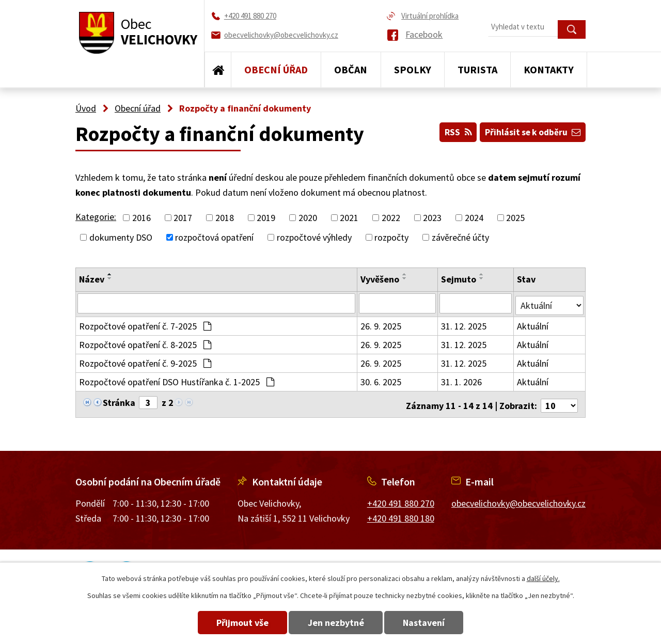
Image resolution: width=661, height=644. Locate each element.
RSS (451, 130)
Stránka (119, 400)
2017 (183, 218)
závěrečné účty (460, 237)
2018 (225, 218)
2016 (141, 218)
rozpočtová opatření (214, 237)
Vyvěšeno (380, 279)
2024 (474, 218)
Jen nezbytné (336, 623)
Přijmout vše (234, 623)
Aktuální (533, 324)
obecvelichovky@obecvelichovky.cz (518, 499)
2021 (349, 218)
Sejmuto (459, 279)
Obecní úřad (276, 69)
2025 (515, 218)
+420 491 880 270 (401, 499)
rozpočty (391, 237)
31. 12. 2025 (464, 324)
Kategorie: (96, 217)
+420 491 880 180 (401, 513)
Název (92, 279)
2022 (391, 218)
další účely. (543, 578)
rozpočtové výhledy (314, 237)
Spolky (413, 69)
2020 (308, 218)
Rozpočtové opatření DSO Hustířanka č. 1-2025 (177, 380)
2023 (432, 218)
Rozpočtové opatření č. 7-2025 (145, 324)
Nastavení (433, 623)
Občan (351, 69)
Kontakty (549, 69)
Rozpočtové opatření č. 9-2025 (145, 361)
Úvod (218, 70)
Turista (477, 69)
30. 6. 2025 (381, 380)
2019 (266, 218)
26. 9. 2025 (381, 324)
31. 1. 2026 (462, 380)
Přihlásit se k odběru (530, 130)
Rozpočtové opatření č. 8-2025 (145, 343)
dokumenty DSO (121, 237)
